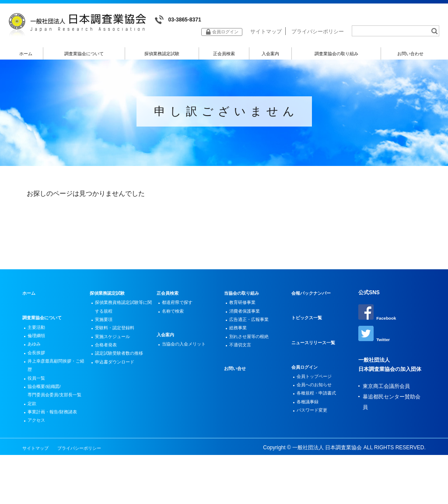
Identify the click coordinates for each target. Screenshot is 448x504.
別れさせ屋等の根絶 (254, 352)
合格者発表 (109, 363)
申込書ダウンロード (119, 394)
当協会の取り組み (245, 300)
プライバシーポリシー (318, 34)
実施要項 (106, 331)
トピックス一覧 (310, 324)
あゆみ (36, 356)
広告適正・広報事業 (254, 331)
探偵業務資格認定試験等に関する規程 (122, 315)
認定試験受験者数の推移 (122, 378)
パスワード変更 (316, 426)
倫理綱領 (39, 345)
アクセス (39, 472)
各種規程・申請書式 (321, 405)
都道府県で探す (181, 310)
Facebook (380, 319)
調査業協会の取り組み (336, 55)
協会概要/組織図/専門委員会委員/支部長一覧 (55, 419)
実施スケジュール (117, 352)
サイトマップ (266, 34)
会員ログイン (307, 374)
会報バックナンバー (315, 300)
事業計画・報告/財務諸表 (55, 456)
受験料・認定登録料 (119, 342)
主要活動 (39, 335)
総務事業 (241, 342)
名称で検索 (176, 321)
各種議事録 (311, 416)
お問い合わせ (410, 55)
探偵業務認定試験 (162, 55)
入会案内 (270, 55)
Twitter (376, 342)
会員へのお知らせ (318, 395)
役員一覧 (39, 398)
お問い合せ (237, 387)
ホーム (26, 55)
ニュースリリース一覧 (318, 349)
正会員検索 (224, 55)
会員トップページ (318, 384)
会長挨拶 (39, 367)
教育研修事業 (246, 310)
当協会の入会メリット (189, 356)
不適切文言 (243, 363)
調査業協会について (84, 55)
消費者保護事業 (248, 321)
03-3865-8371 (182, 20)
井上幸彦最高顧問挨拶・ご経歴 (52, 382)
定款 (34, 440)
